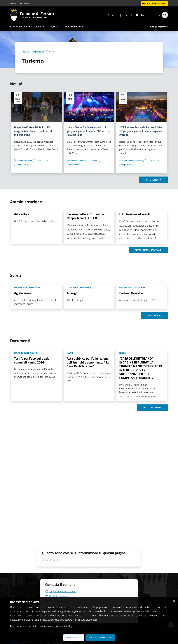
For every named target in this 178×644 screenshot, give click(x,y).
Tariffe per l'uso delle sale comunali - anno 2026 (32, 360)
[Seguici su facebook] (119, 15)
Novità (40, 26)
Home (26, 51)
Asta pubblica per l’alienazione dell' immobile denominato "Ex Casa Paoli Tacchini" (88, 362)
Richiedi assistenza (57, 596)
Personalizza (74, 638)
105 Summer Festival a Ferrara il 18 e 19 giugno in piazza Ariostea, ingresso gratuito (141, 131)
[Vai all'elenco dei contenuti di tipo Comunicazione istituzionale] (132, 160)
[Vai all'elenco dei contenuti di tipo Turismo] (41, 160)
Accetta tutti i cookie (100, 638)
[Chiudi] (174, 601)
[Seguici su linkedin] (141, 15)
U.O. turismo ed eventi (135, 214)
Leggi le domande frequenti (61, 591)
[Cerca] (165, 15)
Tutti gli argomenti (159, 27)
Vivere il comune (74, 26)
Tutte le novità (153, 180)
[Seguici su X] (130, 15)
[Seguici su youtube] (135, 15)
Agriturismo (22, 293)
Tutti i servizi (154, 315)
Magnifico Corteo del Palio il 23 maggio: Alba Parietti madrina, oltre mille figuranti (35, 131)
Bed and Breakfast (132, 293)
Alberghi (73, 293)
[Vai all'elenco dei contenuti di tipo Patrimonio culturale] (24, 160)
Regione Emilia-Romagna (20, 3)
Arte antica (22, 214)
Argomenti (38, 51)
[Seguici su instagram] (125, 15)
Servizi (54, 26)
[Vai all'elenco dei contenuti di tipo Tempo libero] (21, 165)
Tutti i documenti (152, 408)
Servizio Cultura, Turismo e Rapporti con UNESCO (85, 216)
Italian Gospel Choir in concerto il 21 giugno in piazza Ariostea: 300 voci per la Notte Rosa (89, 131)
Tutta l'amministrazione (148, 250)
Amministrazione (20, 26)
